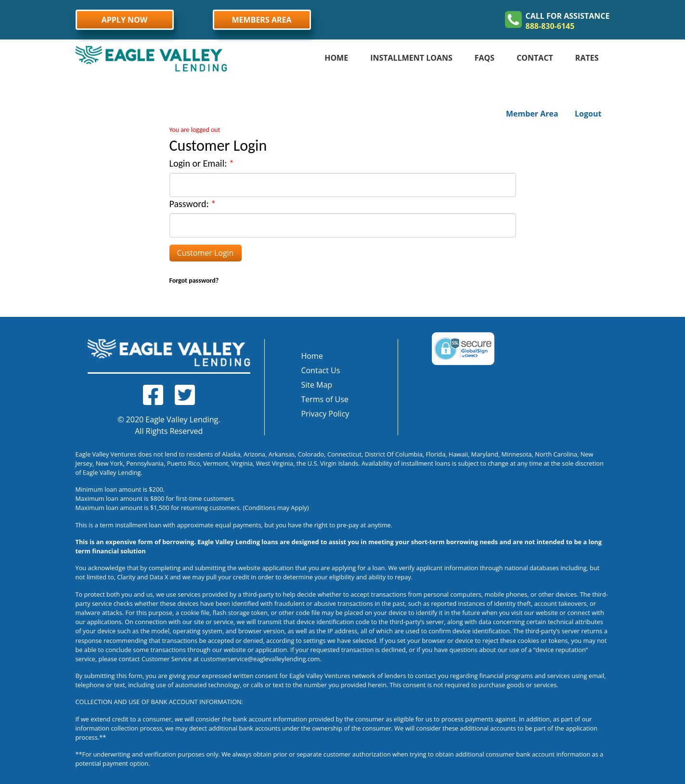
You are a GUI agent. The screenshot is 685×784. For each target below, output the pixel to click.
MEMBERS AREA (262, 20)
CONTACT (535, 58)
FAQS (485, 58)
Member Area (532, 114)
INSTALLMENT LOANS (411, 58)
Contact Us (320, 370)
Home (312, 356)
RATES (587, 58)
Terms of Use (324, 399)
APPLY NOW (125, 20)
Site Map (317, 385)
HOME (336, 58)
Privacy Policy (325, 414)
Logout (588, 114)
